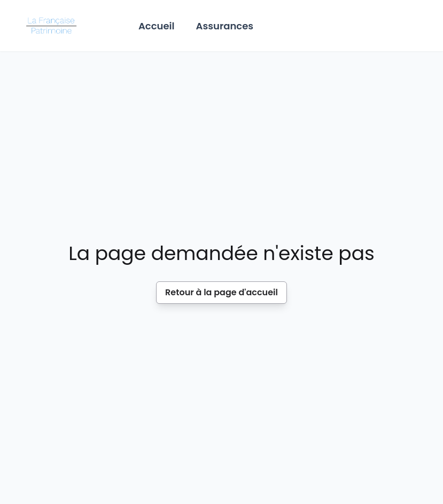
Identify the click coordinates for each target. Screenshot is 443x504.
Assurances (225, 26)
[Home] (53, 26)
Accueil (157, 26)
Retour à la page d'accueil (221, 292)
